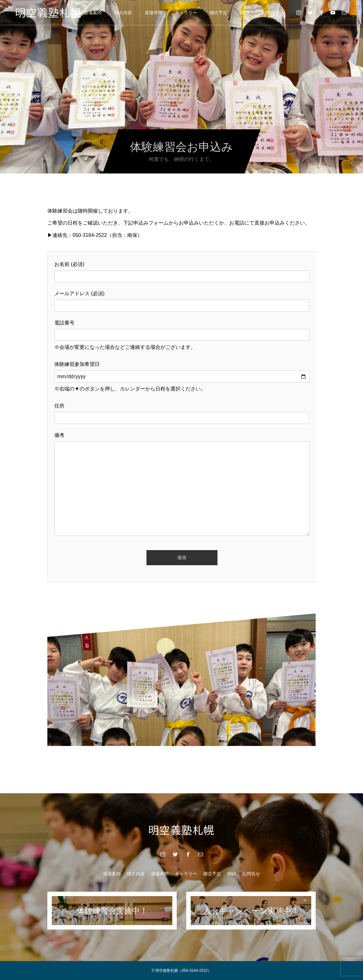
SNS (244, 13)
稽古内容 (123, 13)
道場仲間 (153, 13)
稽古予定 (218, 13)
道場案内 (93, 13)
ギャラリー (186, 13)
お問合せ (270, 13)
